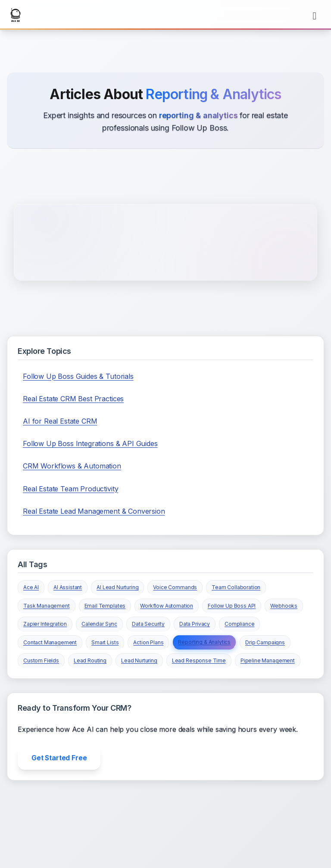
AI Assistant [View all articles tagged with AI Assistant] (68, 587)
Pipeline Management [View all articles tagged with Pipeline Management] (268, 660)
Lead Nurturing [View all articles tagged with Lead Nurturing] (139, 660)
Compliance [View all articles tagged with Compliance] (239, 624)
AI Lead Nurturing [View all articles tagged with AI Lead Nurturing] (117, 587)
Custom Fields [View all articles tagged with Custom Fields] (41, 660)
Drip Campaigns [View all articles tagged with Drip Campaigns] (265, 642)
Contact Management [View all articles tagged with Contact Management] (50, 642)
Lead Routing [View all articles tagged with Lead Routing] (90, 660)
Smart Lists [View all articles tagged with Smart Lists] (105, 642)
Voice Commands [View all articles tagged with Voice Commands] (175, 587)
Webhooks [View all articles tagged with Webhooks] (284, 606)
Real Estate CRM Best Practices (73, 399)
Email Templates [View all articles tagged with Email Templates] (105, 606)
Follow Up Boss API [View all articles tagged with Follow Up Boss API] (232, 606)
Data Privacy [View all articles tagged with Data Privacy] (195, 624)
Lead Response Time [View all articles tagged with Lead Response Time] (199, 660)
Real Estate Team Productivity (70, 489)
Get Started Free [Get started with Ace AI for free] (59, 758)
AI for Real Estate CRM (60, 421)
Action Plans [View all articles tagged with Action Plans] (148, 642)
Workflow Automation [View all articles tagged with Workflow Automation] (167, 606)
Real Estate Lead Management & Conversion (94, 511)
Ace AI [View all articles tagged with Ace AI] (31, 587)
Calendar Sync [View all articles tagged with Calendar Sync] (99, 624)
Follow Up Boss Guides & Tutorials (78, 376)
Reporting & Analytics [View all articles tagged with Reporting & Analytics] (204, 642)
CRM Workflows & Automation (72, 466)
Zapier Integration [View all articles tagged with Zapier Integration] (45, 624)
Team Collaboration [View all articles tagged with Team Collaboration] (236, 587)
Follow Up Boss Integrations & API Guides (90, 443)
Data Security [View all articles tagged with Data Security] (148, 624)
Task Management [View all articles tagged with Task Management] (47, 606)
